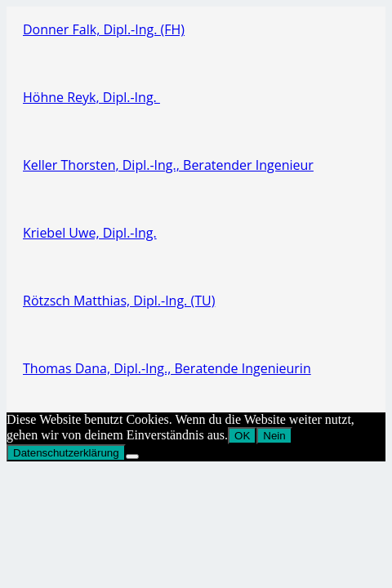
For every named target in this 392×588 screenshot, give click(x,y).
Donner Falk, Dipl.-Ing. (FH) (104, 29)
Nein (274, 436)
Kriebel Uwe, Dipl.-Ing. (90, 233)
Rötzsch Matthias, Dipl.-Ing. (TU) (119, 301)
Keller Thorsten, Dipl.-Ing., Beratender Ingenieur (168, 165)
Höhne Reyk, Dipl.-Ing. (91, 97)
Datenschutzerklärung (66, 453)
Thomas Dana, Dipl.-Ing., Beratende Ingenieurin (167, 368)
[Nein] (132, 457)
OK (242, 436)
